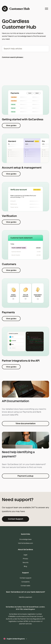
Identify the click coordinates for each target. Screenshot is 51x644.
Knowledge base (25, 539)
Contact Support (16, 519)
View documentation (26, 423)
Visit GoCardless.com (25, 543)
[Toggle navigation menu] (47, 9)
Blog (25, 566)
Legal (25, 555)
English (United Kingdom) (16, 639)
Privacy (25, 559)
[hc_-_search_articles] (25, 49)
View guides (11, 125)
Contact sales (25, 586)
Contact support (25, 578)
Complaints (25, 582)
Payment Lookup (25, 476)
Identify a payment (25, 597)
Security (25, 562)
